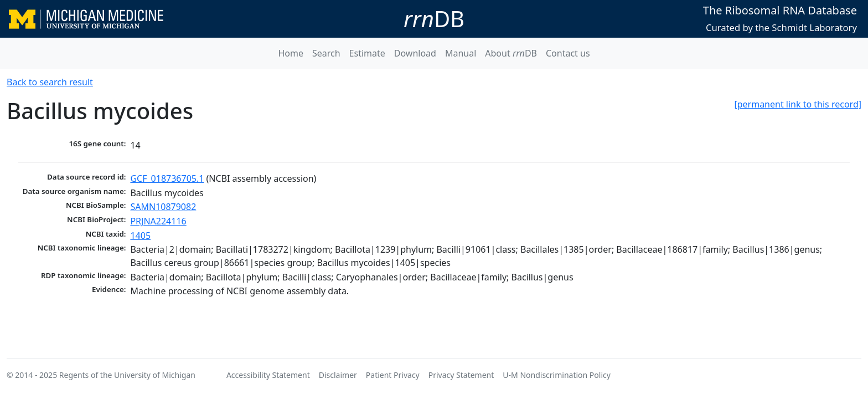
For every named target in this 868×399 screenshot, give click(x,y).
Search (326, 53)
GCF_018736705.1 (167, 178)
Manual (461, 53)
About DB (511, 53)
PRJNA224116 (158, 221)
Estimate (367, 53)
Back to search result (50, 82)
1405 (140, 236)
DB (434, 19)
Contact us (568, 53)
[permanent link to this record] (798, 104)
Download (415, 53)
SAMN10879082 (163, 207)
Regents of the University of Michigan (127, 375)
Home (291, 53)
